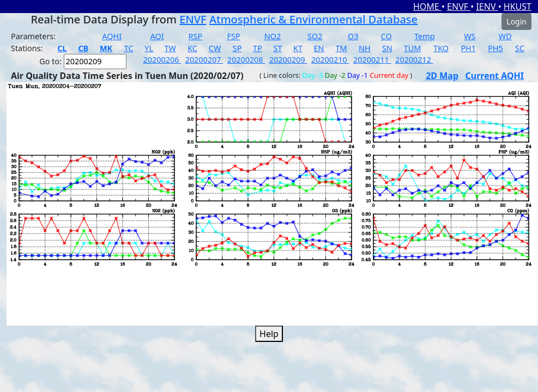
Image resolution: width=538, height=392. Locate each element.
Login (516, 22)
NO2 (273, 36)
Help (269, 334)
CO (386, 36)
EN (319, 48)
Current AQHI (495, 76)
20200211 (372, 60)
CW (215, 48)
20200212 (414, 60)
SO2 (315, 36)
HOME (427, 7)
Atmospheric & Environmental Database (313, 19)
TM (341, 48)
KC (192, 48)
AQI (157, 36)
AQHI (112, 36)
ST (277, 48)
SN (387, 48)
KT (298, 48)
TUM (413, 48)
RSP (196, 36)
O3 (353, 36)
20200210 (330, 60)
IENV (487, 7)
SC (520, 48)
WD (505, 36)
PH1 (468, 48)
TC (129, 48)
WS (470, 36)
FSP (233, 36)
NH (365, 48)
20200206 (162, 60)
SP (237, 48)
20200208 (246, 60)
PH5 (495, 48)
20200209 (288, 60)
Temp (424, 36)
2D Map (442, 76)
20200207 (204, 60)
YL (149, 48)
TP (258, 48)
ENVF (459, 7)
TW (170, 48)
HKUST (518, 7)
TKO (441, 48)
